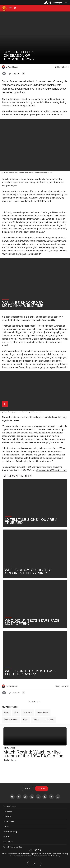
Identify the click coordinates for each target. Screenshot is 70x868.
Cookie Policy (55, 856)
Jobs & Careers (9, 821)
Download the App (10, 806)
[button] (10, 8)
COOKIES (35, 850)
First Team (27, 712)
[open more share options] (24, 74)
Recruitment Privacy (10, 832)
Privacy (6, 827)
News (6, 712)
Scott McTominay (11, 720)
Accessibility (8, 811)
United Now (49, 720)
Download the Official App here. (52, 470)
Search (36, 720)
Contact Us (7, 816)
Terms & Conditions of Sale (13, 847)
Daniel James (43, 712)
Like (16, 712)
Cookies (6, 837)
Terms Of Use (8, 842)
